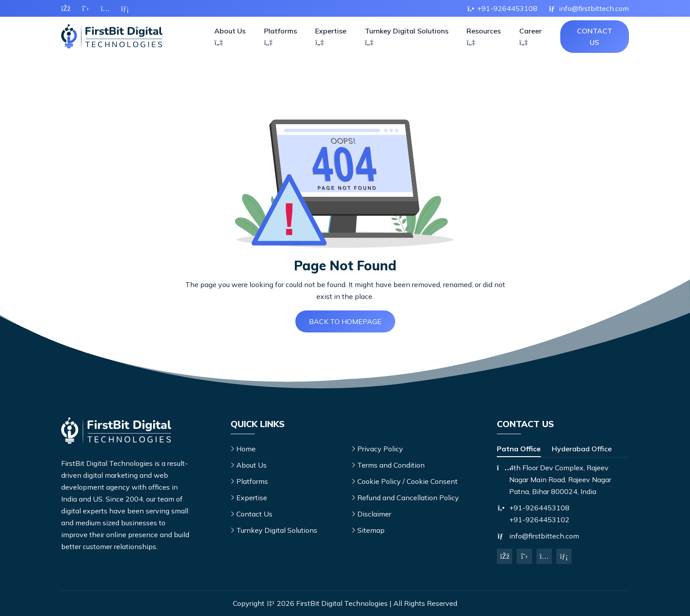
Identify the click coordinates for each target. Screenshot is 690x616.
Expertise (331, 36)
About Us (230, 36)
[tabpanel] (563, 480)
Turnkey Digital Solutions (407, 36)
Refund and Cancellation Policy (408, 498)
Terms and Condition (391, 465)
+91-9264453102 (539, 520)
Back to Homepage (345, 321)
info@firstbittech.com (544, 536)
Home (246, 449)
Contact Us (595, 37)
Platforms (281, 36)
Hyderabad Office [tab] (582, 449)
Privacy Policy (380, 449)
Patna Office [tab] (519, 449)
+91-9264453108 (539, 508)
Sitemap (371, 530)
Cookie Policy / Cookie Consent (407, 481)
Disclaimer (374, 514)
